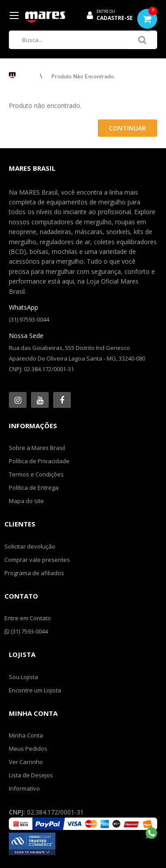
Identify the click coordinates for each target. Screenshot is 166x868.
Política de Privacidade (39, 461)
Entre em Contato (28, 618)
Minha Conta (26, 735)
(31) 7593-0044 (26, 631)
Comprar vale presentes (37, 560)
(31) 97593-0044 (29, 319)
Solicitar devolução (30, 546)
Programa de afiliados (34, 573)
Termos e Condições (36, 474)
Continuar (127, 128)
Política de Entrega (34, 488)
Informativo (24, 788)
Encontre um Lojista (35, 690)
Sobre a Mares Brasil (37, 448)
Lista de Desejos (31, 775)
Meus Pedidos (28, 749)
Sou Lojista (23, 677)
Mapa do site (26, 501)
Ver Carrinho (26, 762)
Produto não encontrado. (83, 76)
